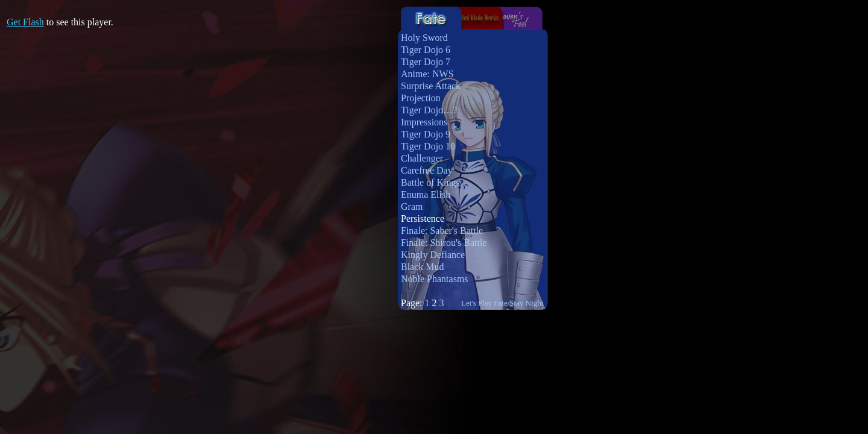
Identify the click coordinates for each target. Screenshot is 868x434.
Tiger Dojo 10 (428, 146)
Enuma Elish (426, 194)
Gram (412, 206)
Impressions (424, 122)
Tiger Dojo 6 (426, 50)
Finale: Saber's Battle (442, 231)
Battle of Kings (430, 182)
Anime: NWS (427, 74)
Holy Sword (424, 38)
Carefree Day (427, 170)
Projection (421, 98)
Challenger (422, 158)
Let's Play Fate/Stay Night (502, 303)
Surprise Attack (431, 86)
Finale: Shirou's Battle (444, 243)
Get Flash (25, 22)
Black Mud (423, 267)
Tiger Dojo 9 (426, 134)
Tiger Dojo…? (429, 110)
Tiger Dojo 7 (426, 62)
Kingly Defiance (433, 255)
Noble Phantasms (435, 279)
